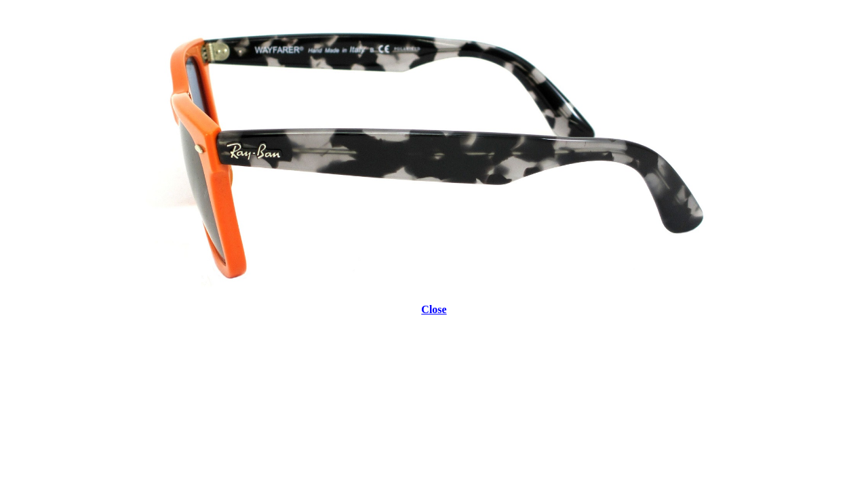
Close (434, 309)
